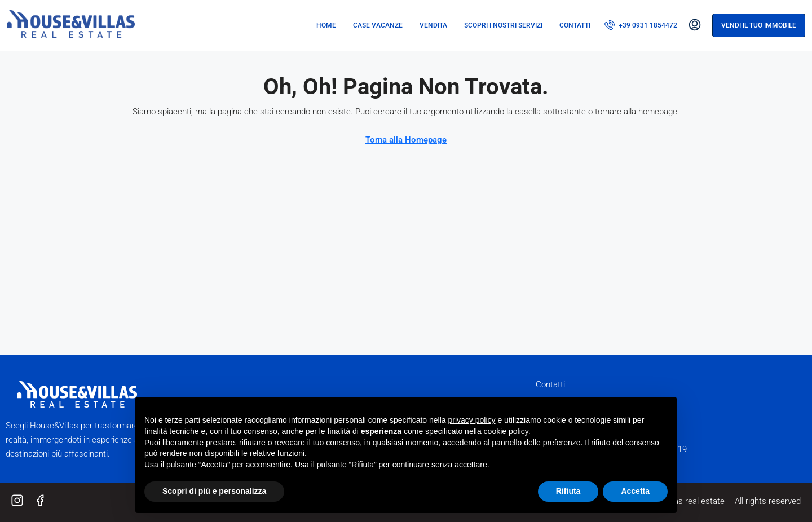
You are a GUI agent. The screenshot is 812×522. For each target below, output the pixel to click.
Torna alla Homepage (406, 140)
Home (326, 25)
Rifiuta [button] (568, 491)
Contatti (575, 25)
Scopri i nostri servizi (503, 25)
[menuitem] (641, 25)
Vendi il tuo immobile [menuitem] (759, 25)
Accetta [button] (635, 491)
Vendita (433, 25)
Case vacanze (378, 25)
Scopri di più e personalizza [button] (214, 491)
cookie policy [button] (506, 431)
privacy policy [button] (472, 420)
